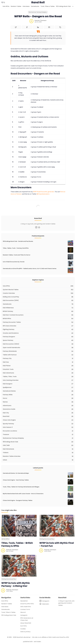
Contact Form (25, 609)
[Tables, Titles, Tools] (38, 377)
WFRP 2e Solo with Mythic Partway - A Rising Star (16, 584)
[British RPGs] (38, 319)
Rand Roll (20, 637)
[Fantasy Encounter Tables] (38, 322)
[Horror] (38, 398)
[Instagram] (36, 227)
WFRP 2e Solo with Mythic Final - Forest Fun (57, 544)
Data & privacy (25, 632)
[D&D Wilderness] (38, 308)
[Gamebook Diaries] (38, 391)
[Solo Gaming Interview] (38, 380)
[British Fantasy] (38, 311)
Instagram (24, 615)
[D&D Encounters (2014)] (38, 301)
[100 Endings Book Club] (38, 442)
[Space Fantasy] (38, 340)
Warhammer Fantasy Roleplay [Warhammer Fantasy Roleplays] (38, 12)
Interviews (26, 6)
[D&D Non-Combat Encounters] (38, 315)
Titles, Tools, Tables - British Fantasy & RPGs (17, 544)
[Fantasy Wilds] (38, 395)
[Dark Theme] (4, 2)
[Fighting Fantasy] (38, 330)
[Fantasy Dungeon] (38, 337)
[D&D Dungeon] (38, 384)
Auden (39, 642)
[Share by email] (49, 27)
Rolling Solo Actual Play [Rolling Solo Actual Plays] (47, 539)
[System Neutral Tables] (38, 290)
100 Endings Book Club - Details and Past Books (18, 241)
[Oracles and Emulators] (38, 333)
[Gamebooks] (38, 304)
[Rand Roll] (38, 417)
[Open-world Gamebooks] (38, 348)
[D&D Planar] (38, 366)
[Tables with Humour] (38, 355)
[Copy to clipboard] (60, 27)
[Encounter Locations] (38, 431)
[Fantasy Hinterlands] (38, 351)
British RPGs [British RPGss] (5, 539)
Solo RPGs (6, 6)
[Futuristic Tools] (38, 369)
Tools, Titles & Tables (48, 6)
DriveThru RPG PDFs (27, 604)
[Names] (38, 402)
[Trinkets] (38, 453)
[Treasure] (38, 435)
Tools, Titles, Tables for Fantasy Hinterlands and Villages (21, 487)
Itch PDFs (24, 626)
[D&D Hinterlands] (38, 449)
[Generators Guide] (38, 409)
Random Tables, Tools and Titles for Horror (17, 255)
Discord (23, 612)
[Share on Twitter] (16, 27)
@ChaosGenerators (43, 194)
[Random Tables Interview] (38, 456)
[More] (73, 6)
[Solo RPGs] (38, 286)
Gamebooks (35, 6)
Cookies (23, 629)
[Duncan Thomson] (31, 21)
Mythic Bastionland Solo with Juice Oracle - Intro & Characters (23, 494)
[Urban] (38, 460)
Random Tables (16, 6)
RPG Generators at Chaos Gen (27, 619)
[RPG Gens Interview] (38, 326)
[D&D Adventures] (38, 373)
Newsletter (24, 601)
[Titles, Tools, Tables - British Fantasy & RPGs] (19, 526)
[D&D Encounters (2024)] (38, 344)
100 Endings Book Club (63, 6)
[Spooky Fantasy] (38, 424)
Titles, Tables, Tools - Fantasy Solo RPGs (16, 248)
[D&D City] (38, 413)
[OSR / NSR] (38, 446)
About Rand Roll (26, 623)
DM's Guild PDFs (26, 607)
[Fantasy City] (38, 359)
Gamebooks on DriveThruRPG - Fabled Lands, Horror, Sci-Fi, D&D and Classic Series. (30, 269)
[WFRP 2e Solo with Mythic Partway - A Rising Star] (19, 566)
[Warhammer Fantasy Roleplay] (38, 438)
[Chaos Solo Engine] (38, 420)
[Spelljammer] (38, 388)
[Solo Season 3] (38, 427)
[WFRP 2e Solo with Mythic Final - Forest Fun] (57, 526)
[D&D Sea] (38, 362)
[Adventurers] (38, 406)
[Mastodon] (39, 227)
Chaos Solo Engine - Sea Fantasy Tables (16, 480)
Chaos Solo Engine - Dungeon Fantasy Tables (18, 500)
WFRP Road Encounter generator (44, 192)
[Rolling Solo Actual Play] (38, 297)
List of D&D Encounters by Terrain (14, 262)
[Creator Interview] (38, 293)
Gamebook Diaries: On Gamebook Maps (16, 473)
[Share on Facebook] (27, 27)
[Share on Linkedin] (38, 27)
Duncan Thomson (40, 20)
